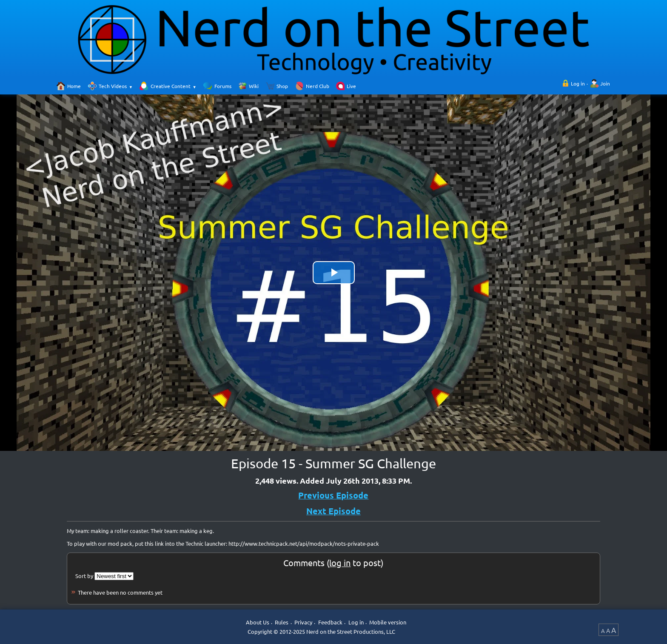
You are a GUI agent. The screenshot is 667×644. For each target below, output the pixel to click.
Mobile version (388, 623)
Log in (578, 83)
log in (340, 563)
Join (605, 83)
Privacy (303, 623)
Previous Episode (333, 495)
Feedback (330, 623)
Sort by (84, 576)
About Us (258, 623)
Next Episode (333, 511)
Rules (282, 623)
